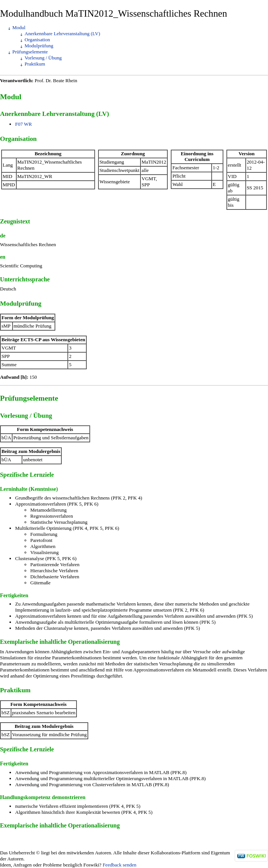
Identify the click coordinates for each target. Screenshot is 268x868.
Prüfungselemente (30, 52)
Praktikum (35, 64)
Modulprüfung (39, 46)
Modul (19, 27)
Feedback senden (119, 865)
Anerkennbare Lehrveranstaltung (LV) (62, 34)
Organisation (37, 40)
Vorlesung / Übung (43, 58)
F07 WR (23, 124)
